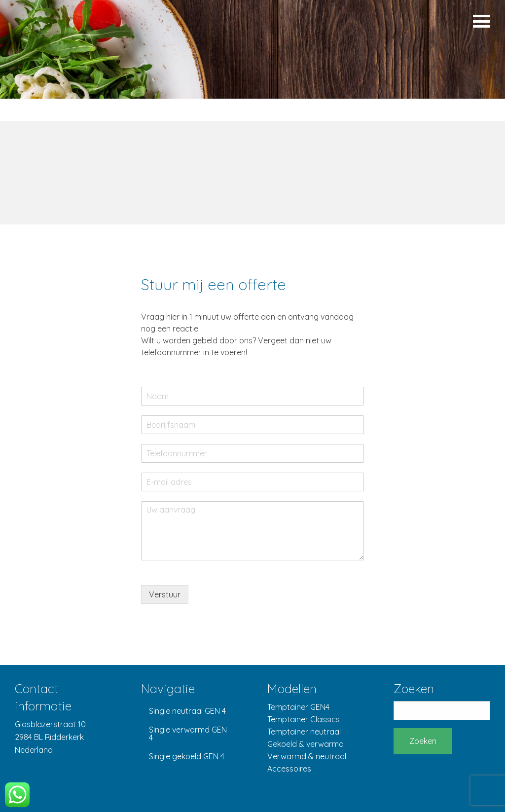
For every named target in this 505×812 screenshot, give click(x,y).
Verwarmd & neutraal (307, 756)
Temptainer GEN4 (298, 707)
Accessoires (289, 769)
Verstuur (165, 594)
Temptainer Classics (304, 719)
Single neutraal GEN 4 (187, 711)
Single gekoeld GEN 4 (187, 756)
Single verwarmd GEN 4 (188, 734)
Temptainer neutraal (304, 732)
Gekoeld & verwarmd (306, 744)
